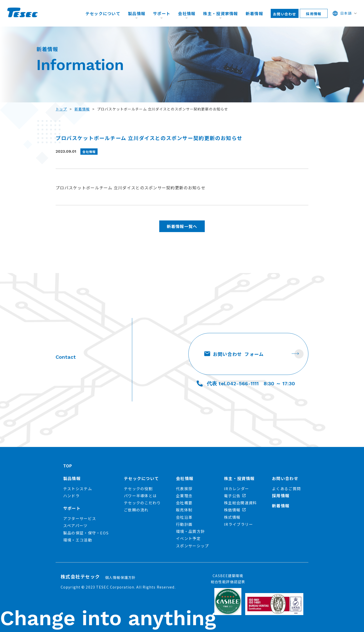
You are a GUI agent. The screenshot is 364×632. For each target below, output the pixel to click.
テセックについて (103, 13)
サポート (162, 13)
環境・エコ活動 (78, 540)
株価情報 (235, 510)
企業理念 (184, 496)
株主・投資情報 (239, 478)
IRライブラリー (238, 524)
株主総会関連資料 (240, 503)
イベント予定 (188, 538)
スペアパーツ (75, 525)
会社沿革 (184, 517)
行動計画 (184, 524)
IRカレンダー (236, 489)
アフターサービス (80, 518)
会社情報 (187, 13)
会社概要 (184, 503)
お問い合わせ (285, 14)
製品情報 (137, 13)
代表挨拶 (184, 489)
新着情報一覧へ (182, 226)
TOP (68, 466)
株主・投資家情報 (220, 13)
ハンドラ (71, 496)
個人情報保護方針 (121, 577)
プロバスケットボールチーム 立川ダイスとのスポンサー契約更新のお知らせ (131, 188)
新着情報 (254, 13)
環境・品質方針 (190, 531)
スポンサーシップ (192, 546)
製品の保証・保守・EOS (86, 533)
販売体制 (184, 510)
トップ (61, 109)
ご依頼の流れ (136, 510)
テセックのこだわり (142, 503)
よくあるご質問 (286, 489)
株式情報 (232, 517)
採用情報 (314, 14)
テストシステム (78, 489)
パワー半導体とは (140, 496)
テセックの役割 (138, 489)
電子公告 (235, 496)
